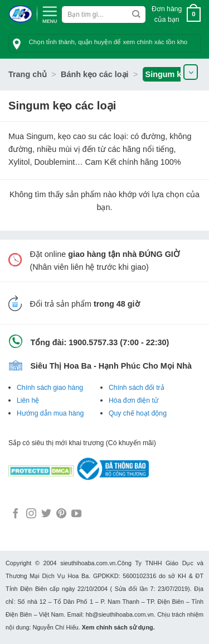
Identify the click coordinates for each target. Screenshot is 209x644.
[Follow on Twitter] (46, 514)
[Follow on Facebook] (16, 514)
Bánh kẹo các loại (95, 74)
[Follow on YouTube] (76, 514)
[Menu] (50, 13)
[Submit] (136, 15)
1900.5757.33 (93, 342)
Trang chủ (28, 74)
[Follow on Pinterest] (61, 514)
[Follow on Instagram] (31, 514)
